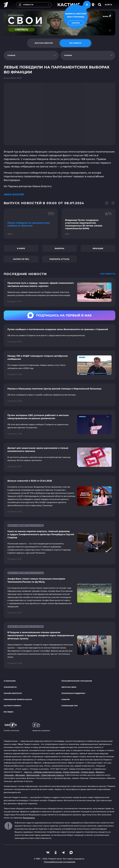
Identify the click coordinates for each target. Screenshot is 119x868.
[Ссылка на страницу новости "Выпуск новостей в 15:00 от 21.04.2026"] (59, 496)
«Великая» (20, 775)
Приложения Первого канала (18, 699)
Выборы (59, 248)
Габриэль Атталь (59, 259)
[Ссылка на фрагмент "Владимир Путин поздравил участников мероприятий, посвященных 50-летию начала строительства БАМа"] (88, 224)
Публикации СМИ (69, 706)
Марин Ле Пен (21, 259)
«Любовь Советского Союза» (47, 772)
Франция (98, 248)
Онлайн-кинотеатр (13, 693)
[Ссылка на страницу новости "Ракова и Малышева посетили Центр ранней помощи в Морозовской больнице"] (59, 395)
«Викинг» (100, 772)
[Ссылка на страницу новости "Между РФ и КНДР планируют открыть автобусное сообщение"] (59, 365)
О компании (10, 681)
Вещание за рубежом (41, 727)
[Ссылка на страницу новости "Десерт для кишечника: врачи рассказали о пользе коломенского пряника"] (59, 457)
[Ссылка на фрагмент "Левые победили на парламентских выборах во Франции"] (31, 224)
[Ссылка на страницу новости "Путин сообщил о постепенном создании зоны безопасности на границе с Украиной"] (59, 335)
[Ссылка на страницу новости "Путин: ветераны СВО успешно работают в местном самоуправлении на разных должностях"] (59, 424)
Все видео (9, 712)
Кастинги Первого (12, 706)
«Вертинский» (33, 775)
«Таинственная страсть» (52, 775)
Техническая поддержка (73, 693)
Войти (109, 5)
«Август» (28, 772)
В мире (21, 248)
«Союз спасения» (71, 772)
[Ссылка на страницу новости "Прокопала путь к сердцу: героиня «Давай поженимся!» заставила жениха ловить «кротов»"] (59, 292)
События (65, 699)
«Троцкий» (9, 775)
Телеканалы (29, 818)
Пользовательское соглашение (77, 681)
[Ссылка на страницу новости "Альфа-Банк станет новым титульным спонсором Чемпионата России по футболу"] (59, 593)
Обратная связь (69, 687)
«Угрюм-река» (88, 772)
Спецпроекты (10, 687)
